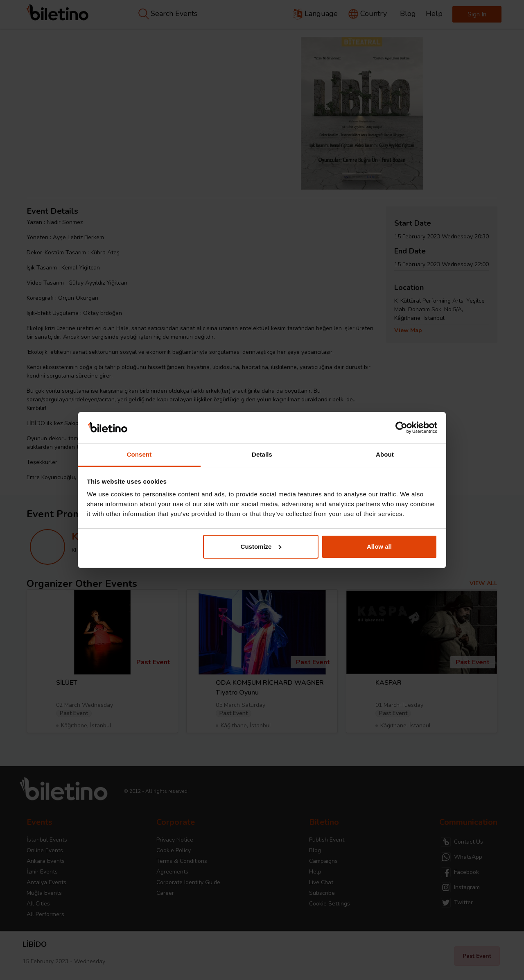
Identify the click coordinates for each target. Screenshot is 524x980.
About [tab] (385, 454)
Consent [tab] (139, 454)
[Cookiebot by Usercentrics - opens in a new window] (401, 428)
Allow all (379, 547)
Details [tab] (262, 454)
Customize (261, 547)
